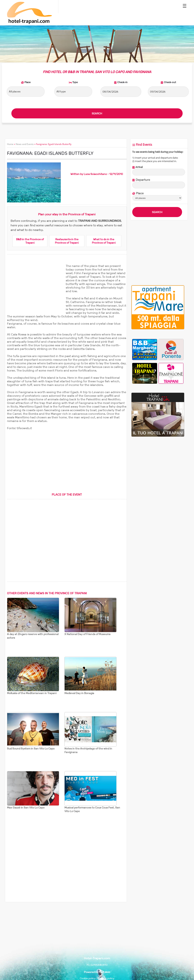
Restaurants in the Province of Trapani (67, 241)
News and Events (25, 144)
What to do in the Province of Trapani (104, 241)
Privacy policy (106, 978)
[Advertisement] (35, 288)
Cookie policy (88, 978)
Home (10, 144)
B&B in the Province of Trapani (30, 241)
